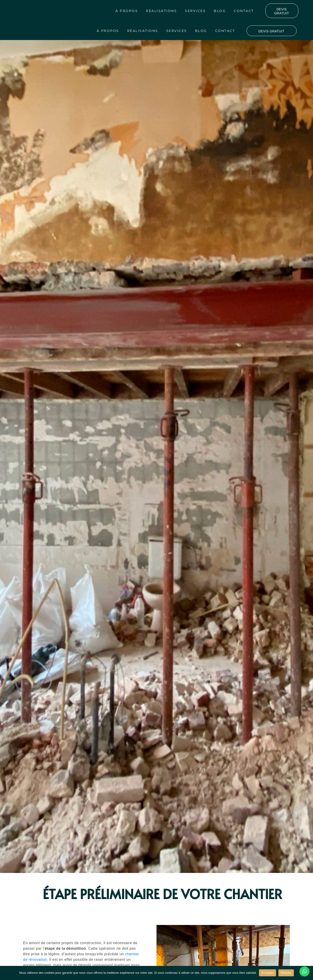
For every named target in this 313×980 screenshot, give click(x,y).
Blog (220, 11)
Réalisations (161, 11)
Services (195, 11)
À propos (127, 11)
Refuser (286, 973)
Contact (244, 11)
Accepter (267, 973)
